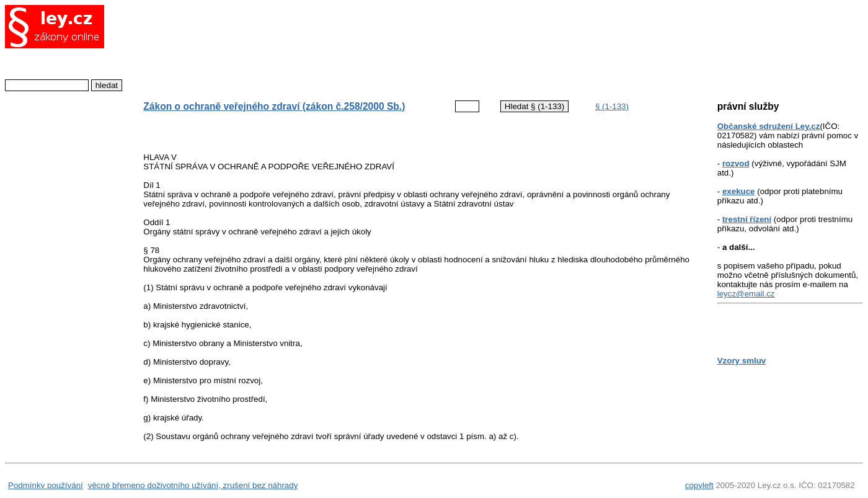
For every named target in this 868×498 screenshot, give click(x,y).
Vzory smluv (742, 361)
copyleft (699, 485)
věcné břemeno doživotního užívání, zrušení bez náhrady (193, 485)
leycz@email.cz (746, 294)
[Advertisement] (407, 47)
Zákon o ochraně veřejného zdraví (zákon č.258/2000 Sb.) (274, 106)
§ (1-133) (612, 106)
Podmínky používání (46, 485)
